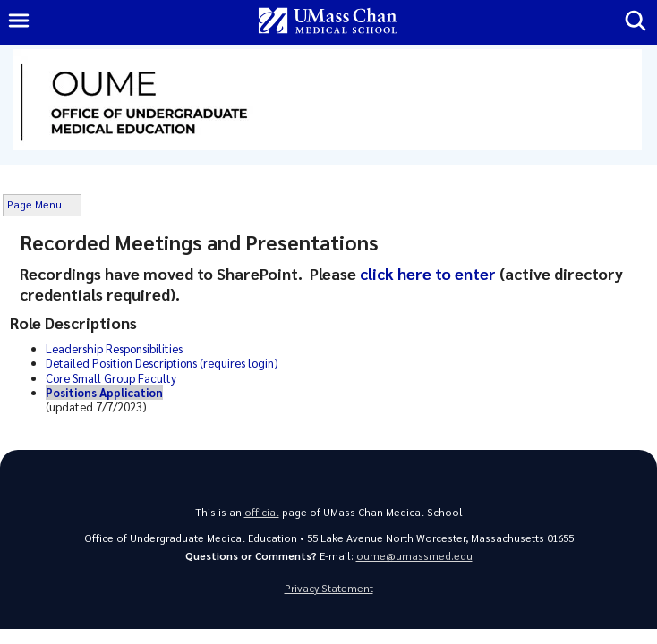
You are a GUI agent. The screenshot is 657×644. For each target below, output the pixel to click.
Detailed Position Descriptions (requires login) (162, 363)
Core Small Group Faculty (111, 378)
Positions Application (104, 392)
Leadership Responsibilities (114, 348)
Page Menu (34, 204)
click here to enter (430, 273)
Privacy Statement (329, 588)
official (262, 512)
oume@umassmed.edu (414, 556)
